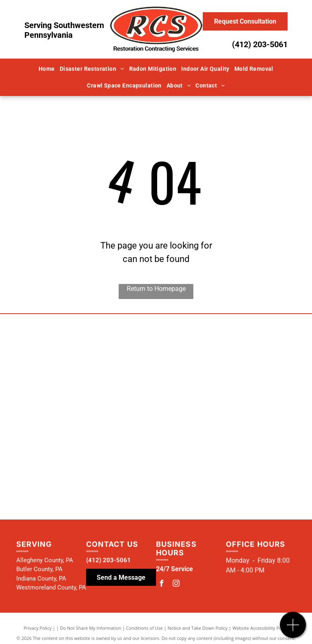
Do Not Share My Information (91, 628)
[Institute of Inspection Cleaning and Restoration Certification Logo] (232, 411)
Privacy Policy (38, 628)
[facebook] (161, 584)
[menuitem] (47, 69)
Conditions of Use (144, 628)
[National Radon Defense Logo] (80, 399)
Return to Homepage (156, 289)
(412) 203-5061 (260, 44)
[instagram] (176, 584)
